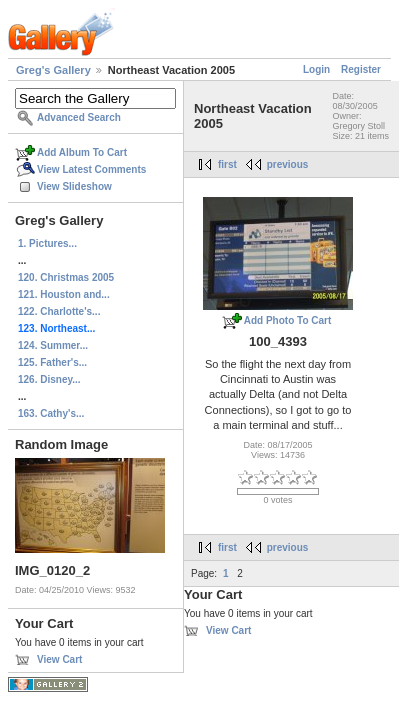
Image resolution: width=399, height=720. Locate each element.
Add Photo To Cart (288, 320)
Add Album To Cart (82, 152)
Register (361, 69)
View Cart (59, 659)
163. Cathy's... (51, 413)
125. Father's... (52, 362)
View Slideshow (74, 186)
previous (288, 164)
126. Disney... (49, 379)
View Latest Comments (91, 169)
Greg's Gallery (53, 70)
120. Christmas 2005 (66, 277)
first (227, 164)
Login (316, 69)
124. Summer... (53, 345)
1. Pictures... (47, 243)
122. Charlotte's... (59, 311)
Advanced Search (79, 117)
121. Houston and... (64, 294)
